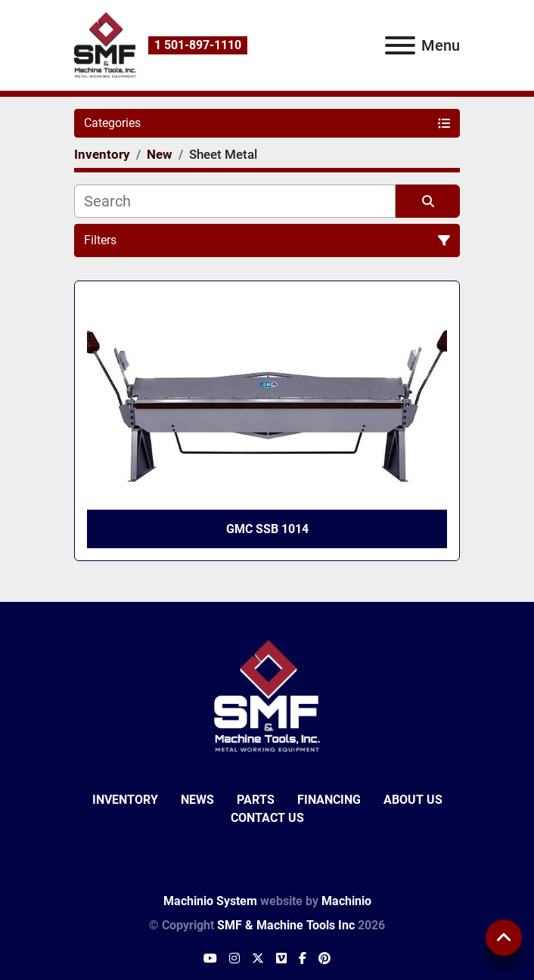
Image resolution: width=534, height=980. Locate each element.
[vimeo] (281, 959)
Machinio (346, 901)
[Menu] (400, 45)
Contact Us (267, 818)
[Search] (235, 201)
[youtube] (210, 959)
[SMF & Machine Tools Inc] (267, 696)
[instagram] (234, 959)
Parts (256, 800)
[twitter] (258, 959)
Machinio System (210, 901)
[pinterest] (324, 959)
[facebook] (303, 959)
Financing (329, 800)
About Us (413, 800)
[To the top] (504, 938)
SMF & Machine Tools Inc (286, 925)
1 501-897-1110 (198, 45)
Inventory (125, 800)
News (197, 800)
